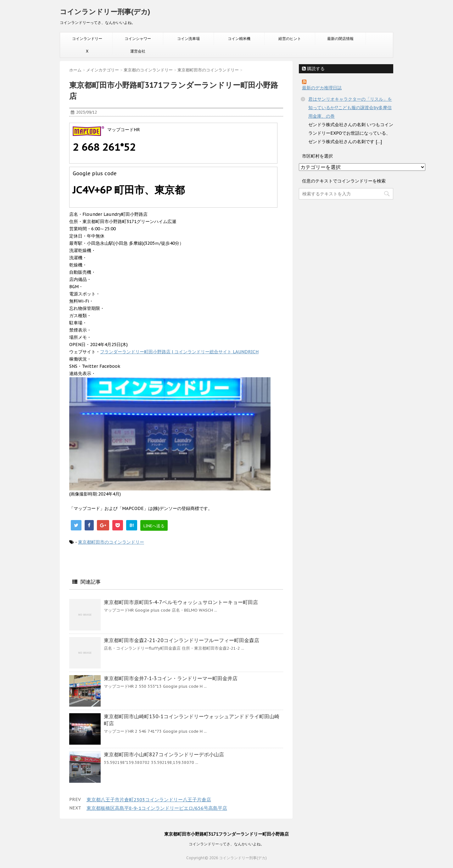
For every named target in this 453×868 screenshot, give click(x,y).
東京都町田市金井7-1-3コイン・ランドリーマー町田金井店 (171, 678)
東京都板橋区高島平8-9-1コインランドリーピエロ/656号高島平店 (157, 808)
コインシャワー (138, 39)
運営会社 (138, 51)
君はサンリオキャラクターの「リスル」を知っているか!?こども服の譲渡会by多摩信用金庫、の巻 (350, 108)
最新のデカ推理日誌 (322, 88)
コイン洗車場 (188, 39)
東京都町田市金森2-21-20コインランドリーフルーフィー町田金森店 (182, 640)
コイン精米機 (239, 39)
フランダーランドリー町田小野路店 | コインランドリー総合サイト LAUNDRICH (179, 352)
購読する (313, 69)
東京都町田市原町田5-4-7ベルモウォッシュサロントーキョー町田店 (181, 602)
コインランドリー (87, 39)
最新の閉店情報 (340, 39)
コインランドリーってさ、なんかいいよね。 (226, 844)
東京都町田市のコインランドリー (111, 542)
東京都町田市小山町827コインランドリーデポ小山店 (164, 754)
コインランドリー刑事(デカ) (105, 12)
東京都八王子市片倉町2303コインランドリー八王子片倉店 (149, 800)
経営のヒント (290, 39)
